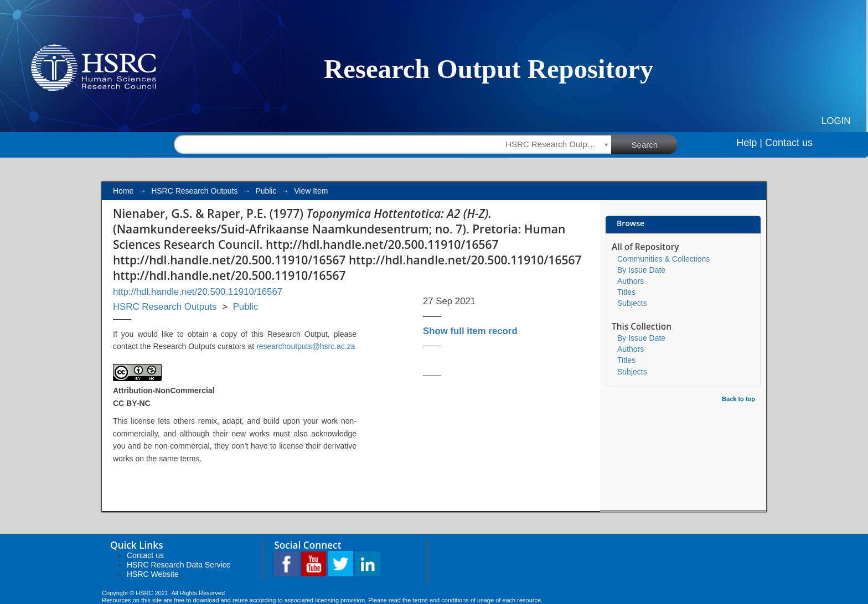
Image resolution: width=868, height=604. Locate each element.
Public (266, 191)
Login (836, 121)
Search (655, 144)
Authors (631, 281)
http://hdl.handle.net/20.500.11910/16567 (198, 292)
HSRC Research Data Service (179, 565)
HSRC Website (153, 574)
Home (123, 191)
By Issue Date (641, 270)
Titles (626, 292)
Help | (749, 143)
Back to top (738, 399)
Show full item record (470, 331)
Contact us (789, 143)
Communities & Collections (663, 259)
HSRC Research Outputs (194, 191)
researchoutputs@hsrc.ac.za (306, 346)
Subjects (632, 303)
